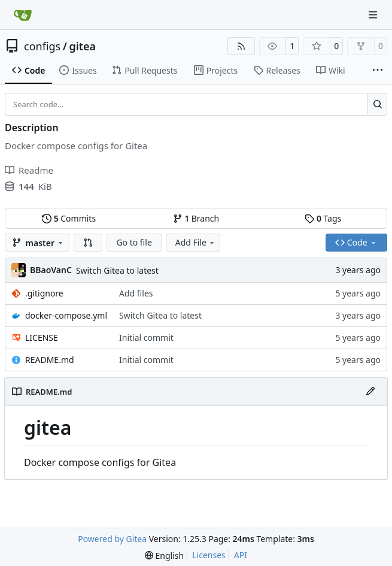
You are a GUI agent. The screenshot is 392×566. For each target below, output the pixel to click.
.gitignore (44, 293)
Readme (29, 170)
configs (42, 46)
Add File (196, 242)
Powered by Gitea (112, 539)
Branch (196, 218)
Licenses (209, 555)
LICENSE (42, 338)
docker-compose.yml (66, 315)
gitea (82, 46)
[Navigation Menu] (374, 15)
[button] (88, 243)
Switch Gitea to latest (117, 270)
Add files (136, 293)
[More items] (378, 71)
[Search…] (377, 104)
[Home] (23, 15)
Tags (323, 218)
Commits (69, 218)
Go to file (134, 242)
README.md (50, 360)
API (241, 555)
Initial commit (146, 338)
